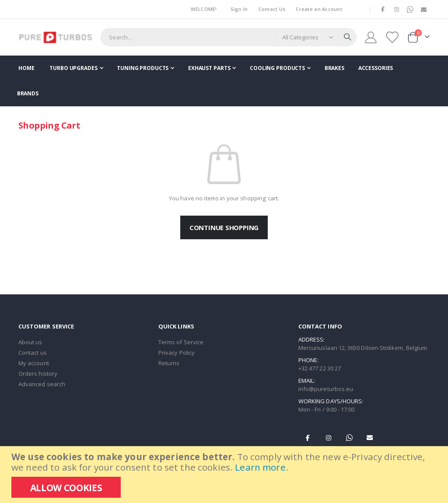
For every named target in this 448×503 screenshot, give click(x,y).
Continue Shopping (224, 227)
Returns (169, 363)
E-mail (370, 437)
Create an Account (319, 9)
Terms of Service (181, 342)
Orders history (38, 374)
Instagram (329, 437)
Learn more (260, 467)
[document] (225, 475)
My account (34, 363)
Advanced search (42, 384)
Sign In (239, 9)
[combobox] (228, 37)
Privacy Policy (177, 353)
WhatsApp (349, 437)
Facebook (308, 437)
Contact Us (272, 9)
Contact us (33, 353)
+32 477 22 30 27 (320, 368)
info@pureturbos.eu (326, 389)
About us (30, 342)
